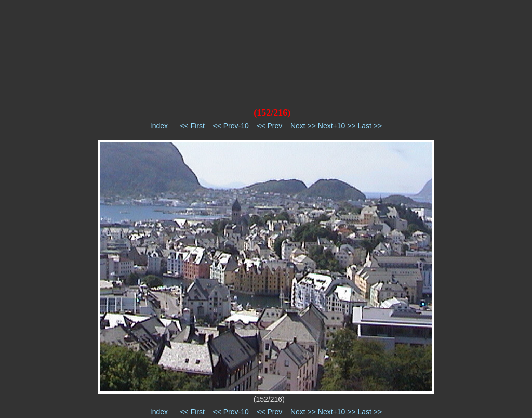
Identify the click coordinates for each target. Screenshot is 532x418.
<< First (192, 126)
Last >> (370, 126)
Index (159, 126)
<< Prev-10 (230, 126)
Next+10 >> (337, 126)
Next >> (303, 126)
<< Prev (269, 126)
